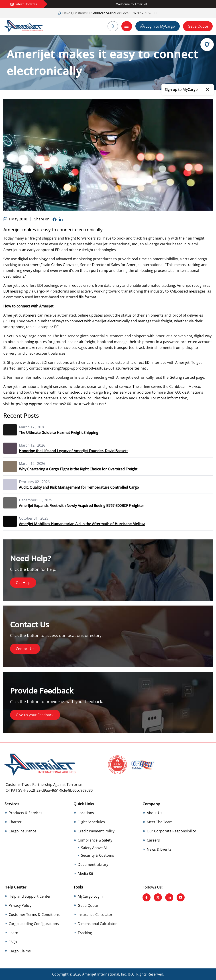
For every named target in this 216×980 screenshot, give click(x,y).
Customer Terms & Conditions (34, 915)
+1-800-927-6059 (102, 13)
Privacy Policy (20, 905)
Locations (86, 813)
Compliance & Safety (95, 840)
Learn (13, 933)
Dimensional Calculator (97, 924)
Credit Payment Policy (96, 831)
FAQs (13, 942)
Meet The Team (160, 822)
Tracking (85, 933)
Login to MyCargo (158, 26)
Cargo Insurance (22, 831)
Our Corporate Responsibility (171, 831)
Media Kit (86, 874)
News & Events (159, 849)
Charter (15, 822)
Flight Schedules (91, 822)
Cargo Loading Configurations (34, 924)
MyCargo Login (90, 896)
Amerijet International (112, 244)
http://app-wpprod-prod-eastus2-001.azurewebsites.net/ (58, 404)
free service (70, 336)
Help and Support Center (30, 896)
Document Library (93, 864)
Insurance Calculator (95, 915)
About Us (155, 813)
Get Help (23, 583)
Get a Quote (198, 26)
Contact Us (25, 649)
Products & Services (25, 813)
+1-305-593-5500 (145, 13)
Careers (153, 840)
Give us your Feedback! (35, 715)
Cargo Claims (20, 951)
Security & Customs (98, 855)
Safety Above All (94, 848)
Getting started (182, 377)
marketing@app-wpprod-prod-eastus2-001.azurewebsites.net (94, 368)
